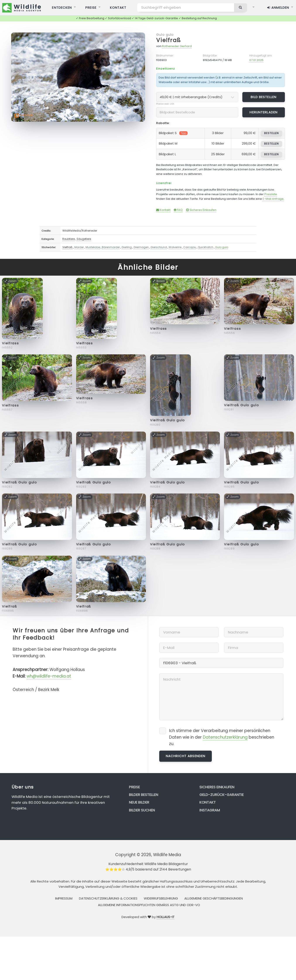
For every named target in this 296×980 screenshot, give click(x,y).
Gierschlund (159, 247)
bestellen (271, 133)
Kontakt (163, 210)
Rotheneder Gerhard (177, 46)
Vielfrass (10, 343)
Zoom (134, 39)
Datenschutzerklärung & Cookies (108, 898)
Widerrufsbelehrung (161, 898)
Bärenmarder (111, 247)
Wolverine (175, 247)
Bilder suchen (142, 810)
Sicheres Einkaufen (201, 210)
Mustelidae (93, 247)
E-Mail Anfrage (273, 199)
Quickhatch (206, 247)
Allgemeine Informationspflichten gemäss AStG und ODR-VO (149, 905)
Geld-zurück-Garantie (222, 795)
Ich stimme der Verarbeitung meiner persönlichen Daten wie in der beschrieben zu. (222, 737)
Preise (134, 787)
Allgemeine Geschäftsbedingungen (214, 898)
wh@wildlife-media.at (49, 676)
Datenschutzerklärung (225, 737)
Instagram (210, 810)
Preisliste (271, 194)
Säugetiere (84, 239)
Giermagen (141, 247)
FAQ (178, 210)
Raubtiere (69, 239)
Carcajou (190, 247)
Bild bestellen (263, 97)
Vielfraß (169, 40)
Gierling (127, 247)
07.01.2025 (256, 60)
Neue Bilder (139, 802)
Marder (79, 247)
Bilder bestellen (144, 795)
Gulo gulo (165, 35)
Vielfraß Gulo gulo (168, 420)
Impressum (64, 898)
